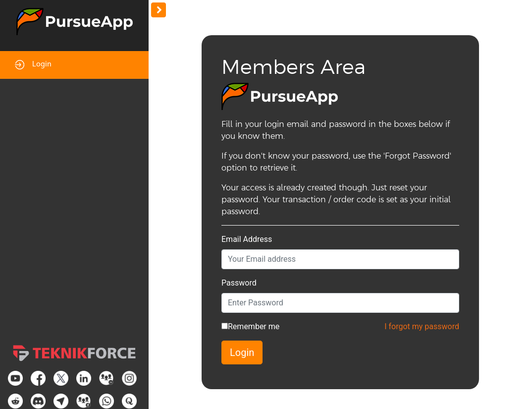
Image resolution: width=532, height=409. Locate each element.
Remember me (254, 326)
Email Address (247, 239)
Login (33, 65)
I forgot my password (422, 326)
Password (239, 283)
